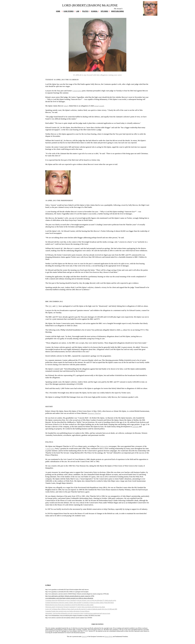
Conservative (77, 91)
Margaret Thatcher (94, 413)
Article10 (84, 636)
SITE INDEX (104, 11)
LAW (78, 11)
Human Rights (108, 636)
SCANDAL (94, 11)
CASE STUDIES (69, 11)
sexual (96, 106)
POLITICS (85, 11)
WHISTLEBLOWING (117, 11)
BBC (50, 306)
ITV (57, 306)
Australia (135, 427)
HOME (58, 11)
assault (101, 106)
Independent (104, 446)
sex (122, 330)
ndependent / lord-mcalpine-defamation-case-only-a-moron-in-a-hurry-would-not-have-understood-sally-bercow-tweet (78, 613)
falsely (66, 106)
